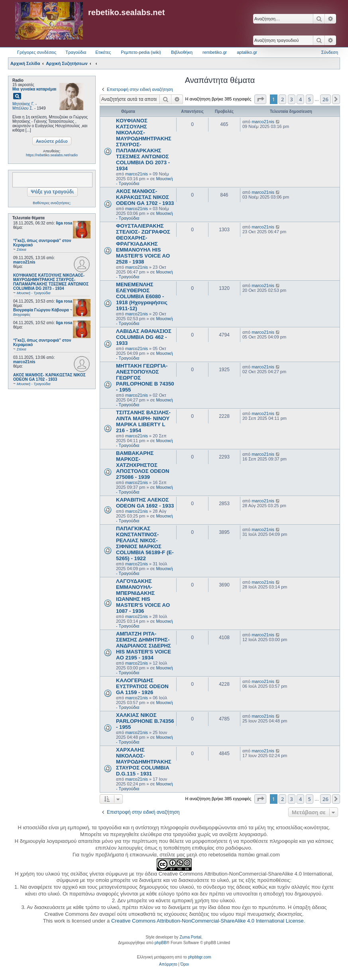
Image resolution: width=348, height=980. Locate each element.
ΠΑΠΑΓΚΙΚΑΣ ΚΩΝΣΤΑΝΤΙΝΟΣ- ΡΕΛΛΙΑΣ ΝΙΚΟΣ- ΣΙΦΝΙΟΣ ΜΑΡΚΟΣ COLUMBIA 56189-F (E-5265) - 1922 (145, 543)
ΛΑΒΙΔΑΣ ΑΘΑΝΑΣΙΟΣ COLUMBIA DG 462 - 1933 (144, 337)
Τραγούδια (76, 52)
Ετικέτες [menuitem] (103, 52)
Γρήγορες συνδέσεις (37, 52)
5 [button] (310, 99)
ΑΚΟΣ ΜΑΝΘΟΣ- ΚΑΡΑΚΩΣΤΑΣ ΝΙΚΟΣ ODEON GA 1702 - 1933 (145, 197)
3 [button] (292, 99)
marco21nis (24, 262)
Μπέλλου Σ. (23, 108)
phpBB (161, 943)
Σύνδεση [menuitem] (330, 52)
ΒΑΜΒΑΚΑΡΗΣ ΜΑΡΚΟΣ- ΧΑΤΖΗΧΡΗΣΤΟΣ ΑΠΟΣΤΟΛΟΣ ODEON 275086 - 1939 (143, 465)
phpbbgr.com (200, 957)
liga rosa (64, 223)
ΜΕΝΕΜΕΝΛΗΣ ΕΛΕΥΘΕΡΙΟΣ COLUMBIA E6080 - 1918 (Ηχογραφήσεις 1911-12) (142, 296)
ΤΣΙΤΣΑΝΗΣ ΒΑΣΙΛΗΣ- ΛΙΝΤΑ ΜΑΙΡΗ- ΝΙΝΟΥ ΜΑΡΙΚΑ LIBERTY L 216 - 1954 (143, 421)
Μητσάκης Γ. (23, 104)
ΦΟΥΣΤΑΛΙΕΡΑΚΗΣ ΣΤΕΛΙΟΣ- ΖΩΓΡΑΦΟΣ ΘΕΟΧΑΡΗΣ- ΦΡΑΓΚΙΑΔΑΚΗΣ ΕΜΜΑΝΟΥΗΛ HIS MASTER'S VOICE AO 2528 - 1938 (143, 244)
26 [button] (325, 99)
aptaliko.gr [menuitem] (247, 52)
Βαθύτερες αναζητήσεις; (52, 203)
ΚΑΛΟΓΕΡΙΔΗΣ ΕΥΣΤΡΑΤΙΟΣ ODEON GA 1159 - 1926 (142, 686)
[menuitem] (168, 964)
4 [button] (300, 99)
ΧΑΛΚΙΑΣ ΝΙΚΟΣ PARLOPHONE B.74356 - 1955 (145, 721)
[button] (260, 99)
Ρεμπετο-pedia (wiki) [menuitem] (141, 52)
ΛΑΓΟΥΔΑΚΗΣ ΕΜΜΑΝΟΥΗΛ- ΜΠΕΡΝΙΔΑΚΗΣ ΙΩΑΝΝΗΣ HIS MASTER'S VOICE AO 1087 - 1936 (143, 596)
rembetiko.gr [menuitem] (215, 52)
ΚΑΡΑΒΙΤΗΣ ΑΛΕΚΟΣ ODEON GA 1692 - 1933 (145, 503)
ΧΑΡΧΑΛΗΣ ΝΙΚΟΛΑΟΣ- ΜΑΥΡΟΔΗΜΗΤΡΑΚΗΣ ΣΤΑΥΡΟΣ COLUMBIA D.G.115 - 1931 (144, 762)
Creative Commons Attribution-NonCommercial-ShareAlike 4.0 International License (207, 921)
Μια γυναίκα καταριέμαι (34, 89)
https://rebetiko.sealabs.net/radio (52, 155)
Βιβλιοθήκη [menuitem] (182, 52)
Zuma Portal (190, 937)
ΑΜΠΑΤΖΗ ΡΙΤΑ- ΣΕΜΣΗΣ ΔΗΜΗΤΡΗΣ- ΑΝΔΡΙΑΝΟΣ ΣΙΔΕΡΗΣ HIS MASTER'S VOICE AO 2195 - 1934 (144, 646)
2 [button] (282, 99)
